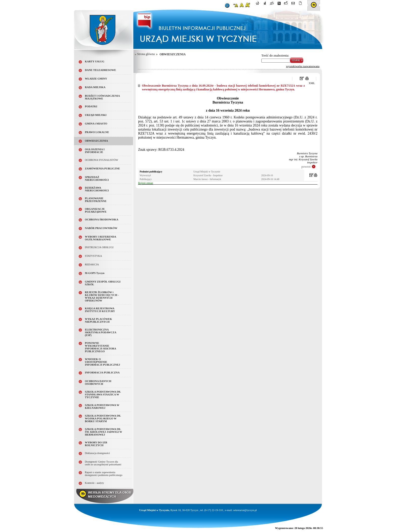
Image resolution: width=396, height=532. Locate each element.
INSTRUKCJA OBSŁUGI (99, 247)
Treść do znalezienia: (275, 55)
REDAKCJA (92, 264)
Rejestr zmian (146, 183)
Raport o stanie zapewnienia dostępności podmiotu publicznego (104, 474)
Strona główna (146, 54)
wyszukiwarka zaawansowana (303, 66)
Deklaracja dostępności (97, 453)
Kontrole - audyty (94, 483)
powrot (306, 167)
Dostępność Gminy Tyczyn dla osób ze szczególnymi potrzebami (103, 463)
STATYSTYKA (93, 256)
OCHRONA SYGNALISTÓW (102, 160)
